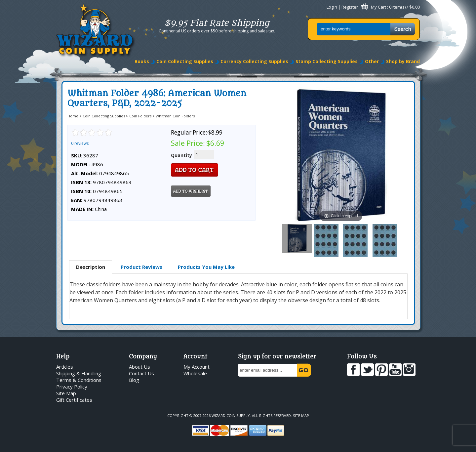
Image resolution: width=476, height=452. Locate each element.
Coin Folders (140, 116)
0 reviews (80, 143)
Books (142, 61)
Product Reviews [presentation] (141, 267)
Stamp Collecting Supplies (327, 61)
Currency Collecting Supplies (254, 61)
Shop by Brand (403, 61)
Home (73, 116)
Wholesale (195, 373)
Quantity (181, 155)
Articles (65, 367)
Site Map (66, 393)
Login (332, 7)
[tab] (91, 267)
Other (372, 61)
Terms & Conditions (79, 380)
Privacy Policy (72, 387)
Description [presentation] (91, 267)
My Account (197, 367)
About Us (139, 367)
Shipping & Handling (79, 373)
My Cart (378, 7)
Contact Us (141, 373)
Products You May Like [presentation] (206, 267)
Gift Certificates (74, 400)
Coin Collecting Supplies (185, 61)
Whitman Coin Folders (175, 116)
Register (350, 7)
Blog (134, 380)
